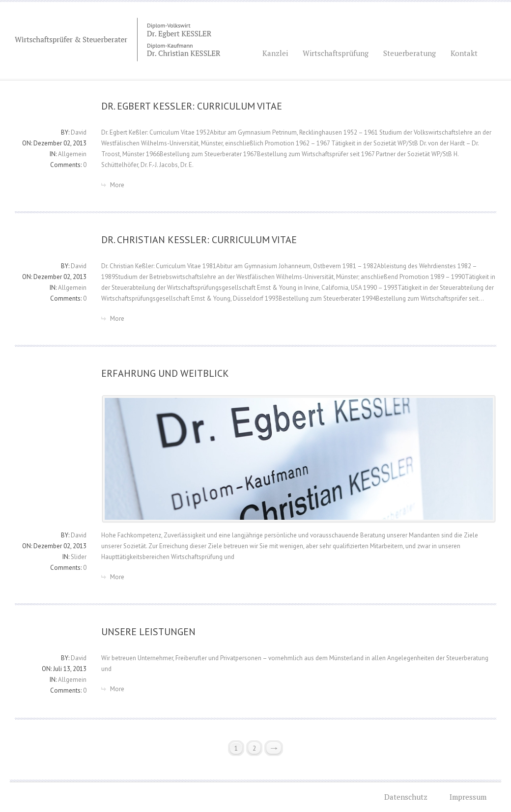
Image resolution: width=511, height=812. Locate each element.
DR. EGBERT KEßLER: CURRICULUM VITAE (192, 106)
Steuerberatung (410, 53)
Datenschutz (406, 797)
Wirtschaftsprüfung (336, 53)
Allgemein (72, 154)
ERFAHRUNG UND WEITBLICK (165, 373)
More (117, 185)
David (79, 132)
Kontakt (464, 53)
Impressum (468, 797)
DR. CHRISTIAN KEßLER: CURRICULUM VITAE (199, 240)
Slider (79, 557)
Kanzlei (280, 51)
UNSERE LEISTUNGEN (148, 632)
